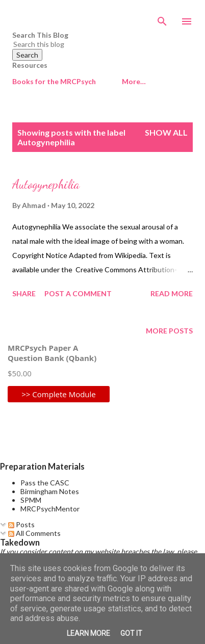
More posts (169, 331)
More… (134, 81)
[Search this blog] (90, 44)
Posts (21, 524)
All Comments (34, 533)
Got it (131, 633)
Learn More (88, 633)
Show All (166, 132)
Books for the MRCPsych (54, 81)
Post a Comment (78, 293)
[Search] (162, 18)
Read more (172, 293)
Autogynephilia (46, 184)
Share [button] (24, 293)
